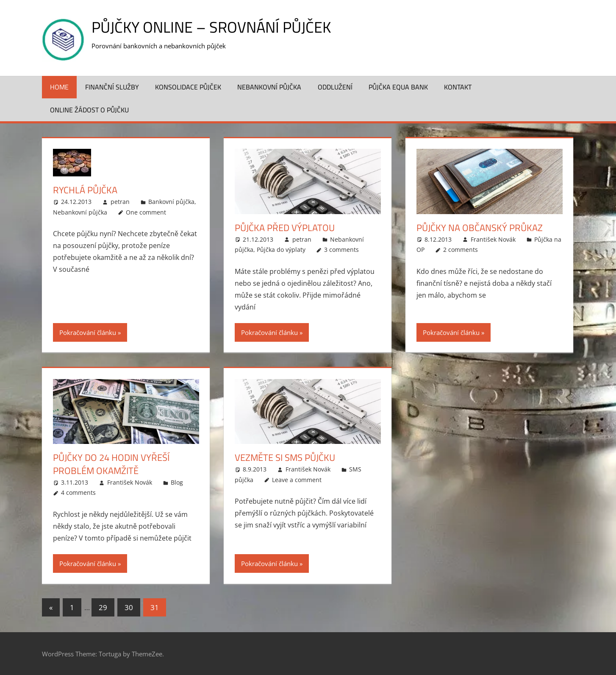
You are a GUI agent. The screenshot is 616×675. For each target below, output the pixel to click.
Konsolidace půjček (188, 87)
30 (129, 607)
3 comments (341, 250)
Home (59, 87)
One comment (146, 212)
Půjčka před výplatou (285, 228)
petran (120, 202)
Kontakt (458, 87)
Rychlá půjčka (85, 190)
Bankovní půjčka (171, 202)
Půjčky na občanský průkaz (480, 228)
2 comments (461, 250)
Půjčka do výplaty (281, 250)
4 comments (78, 492)
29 (103, 607)
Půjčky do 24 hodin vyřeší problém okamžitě (111, 464)
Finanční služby (112, 87)
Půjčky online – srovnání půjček (211, 27)
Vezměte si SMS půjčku (285, 457)
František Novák (493, 239)
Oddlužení (335, 87)
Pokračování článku (88, 332)
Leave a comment (297, 480)
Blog (177, 482)
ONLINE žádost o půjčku (89, 110)
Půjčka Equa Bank (398, 87)
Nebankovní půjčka (269, 87)
